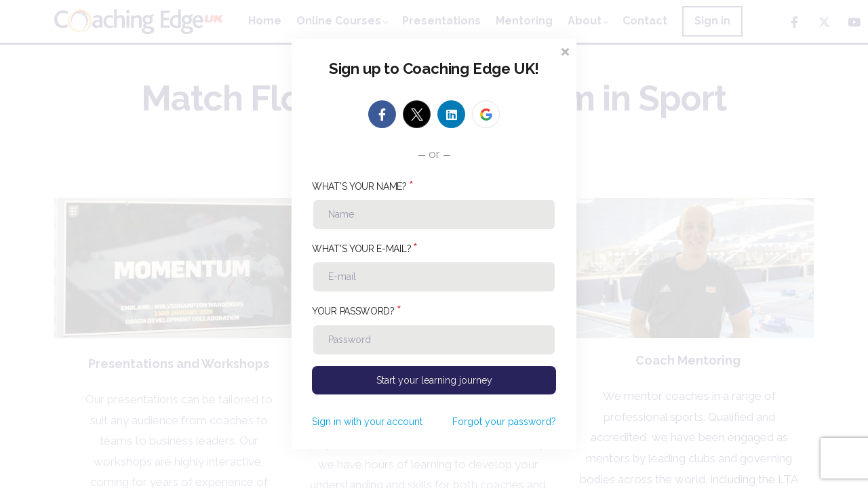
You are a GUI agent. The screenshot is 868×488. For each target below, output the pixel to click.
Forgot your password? (504, 422)
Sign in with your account (367, 422)
